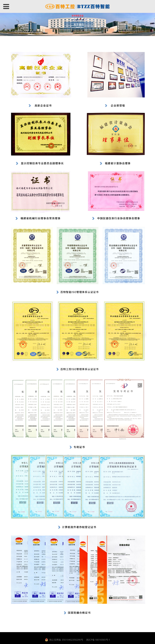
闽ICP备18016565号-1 (98, 640)
